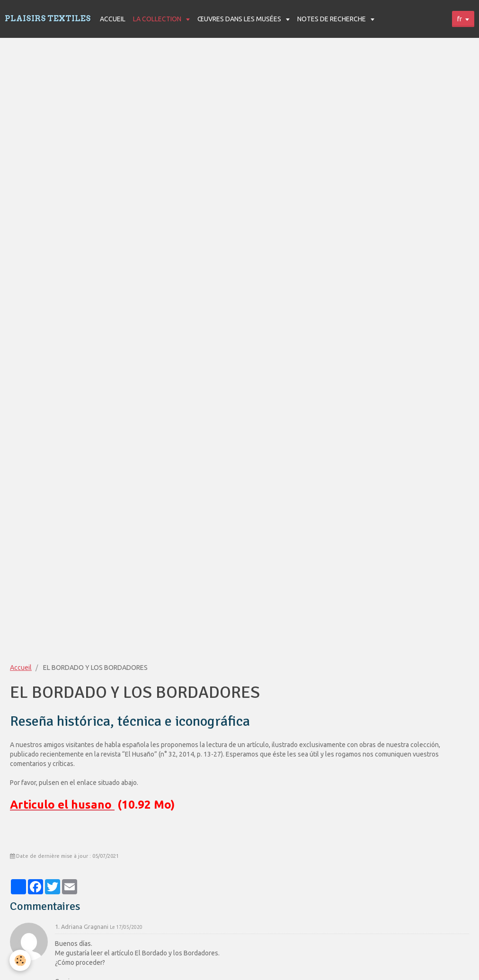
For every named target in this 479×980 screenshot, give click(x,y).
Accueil (21, 668)
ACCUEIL (113, 19)
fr (460, 19)
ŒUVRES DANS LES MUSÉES (240, 19)
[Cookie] (20, 960)
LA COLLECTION (158, 19)
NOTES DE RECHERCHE (332, 19)
